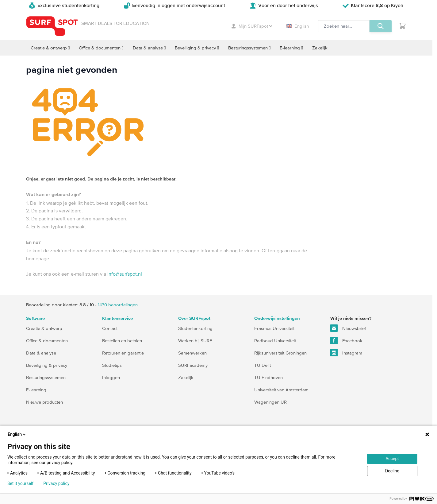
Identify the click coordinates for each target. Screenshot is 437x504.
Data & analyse (41, 353)
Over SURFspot (194, 318)
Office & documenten (47, 341)
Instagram (346, 353)
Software (35, 318)
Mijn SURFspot (252, 26)
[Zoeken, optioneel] (344, 26)
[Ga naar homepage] (52, 26)
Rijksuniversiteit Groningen (280, 353)
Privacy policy (56, 483)
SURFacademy (193, 365)
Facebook (346, 340)
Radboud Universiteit (275, 341)
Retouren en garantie (123, 353)
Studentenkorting (195, 328)
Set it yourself (20, 483)
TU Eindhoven (268, 377)
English (298, 26)
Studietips (112, 365)
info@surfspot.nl (125, 274)
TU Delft (263, 365)
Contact (110, 328)
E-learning (36, 390)
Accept (392, 459)
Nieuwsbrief (348, 328)
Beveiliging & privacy (47, 365)
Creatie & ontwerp (44, 328)
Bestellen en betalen (122, 341)
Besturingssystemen (46, 377)
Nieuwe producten (44, 402)
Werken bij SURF (195, 341)
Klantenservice (117, 318)
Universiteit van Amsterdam (281, 390)
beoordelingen (118, 305)
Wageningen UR (270, 402)
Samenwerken (192, 353)
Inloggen (111, 377)
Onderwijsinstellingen (277, 318)
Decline (392, 471)
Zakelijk (186, 377)
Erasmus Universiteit (274, 328)
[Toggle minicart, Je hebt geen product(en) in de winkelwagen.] (403, 26)
